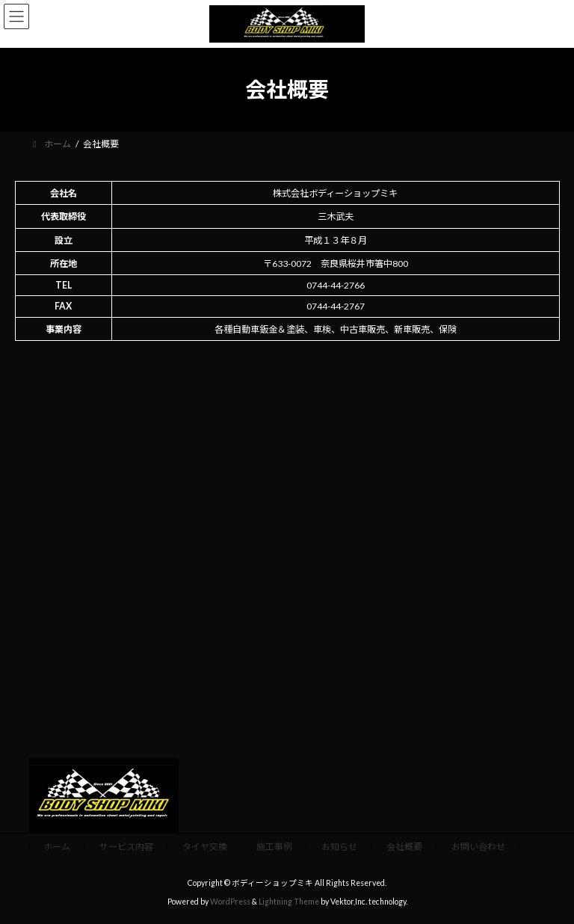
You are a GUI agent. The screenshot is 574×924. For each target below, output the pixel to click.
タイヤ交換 (205, 847)
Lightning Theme (289, 902)
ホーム (57, 847)
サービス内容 (126, 847)
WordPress (230, 902)
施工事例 (274, 847)
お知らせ (339, 847)
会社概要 (404, 847)
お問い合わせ (478, 847)
